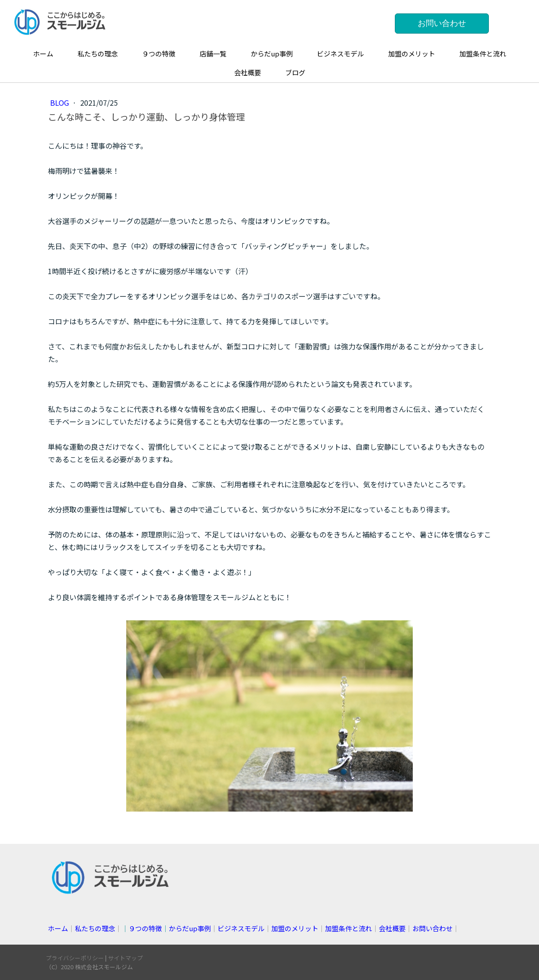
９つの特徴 (159, 54)
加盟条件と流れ (483, 54)
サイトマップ (125, 958)
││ (166, 928)
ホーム (43, 54)
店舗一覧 (213, 54)
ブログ (295, 72)
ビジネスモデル (340, 54)
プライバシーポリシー (75, 958)
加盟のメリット (412, 54)
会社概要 (248, 72)
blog (60, 103)
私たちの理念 (98, 54)
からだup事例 (272, 54)
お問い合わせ (442, 23)
